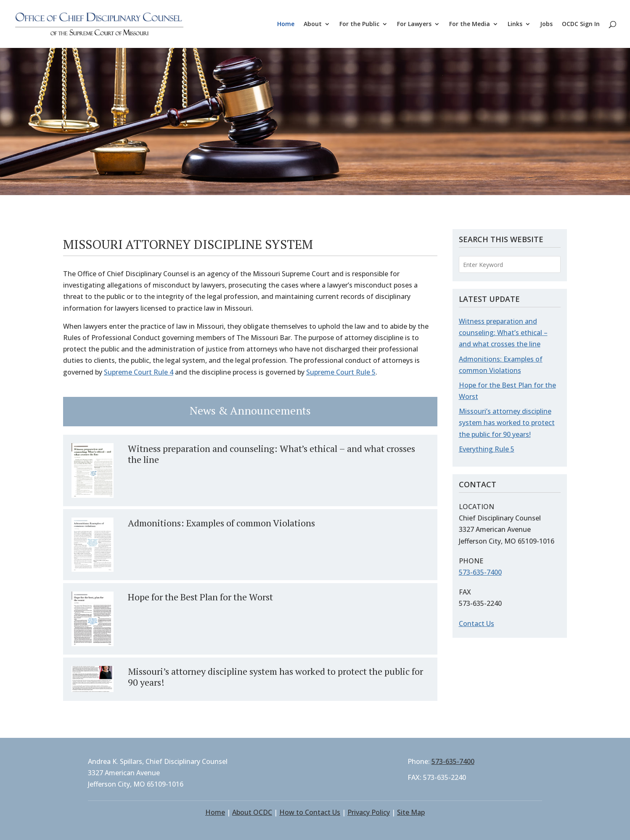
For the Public (359, 24)
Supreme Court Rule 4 (139, 372)
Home (286, 24)
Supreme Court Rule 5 (341, 372)
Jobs (546, 24)
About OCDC (252, 812)
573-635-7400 (480, 572)
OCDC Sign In (581, 24)
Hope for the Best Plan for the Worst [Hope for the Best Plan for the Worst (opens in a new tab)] (200, 597)
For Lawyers (414, 24)
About (313, 24)
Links (515, 24)
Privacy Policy (369, 812)
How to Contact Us (310, 812)
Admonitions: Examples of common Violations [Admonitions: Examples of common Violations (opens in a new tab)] (221, 523)
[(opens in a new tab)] (93, 470)
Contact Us (476, 623)
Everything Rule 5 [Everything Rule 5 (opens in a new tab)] (487, 449)
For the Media (470, 24)
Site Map (411, 812)
